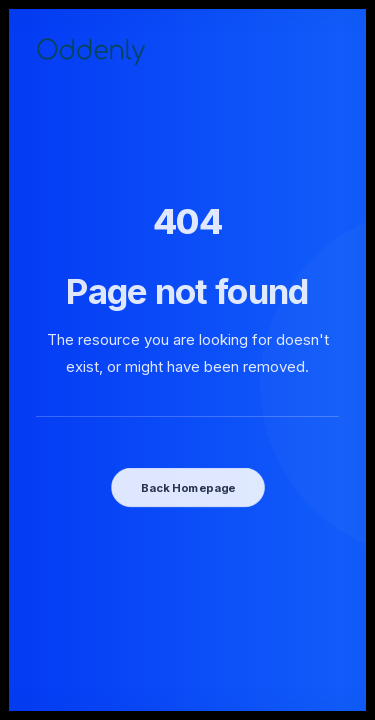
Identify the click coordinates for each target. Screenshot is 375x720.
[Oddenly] (90, 51)
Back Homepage (187, 487)
